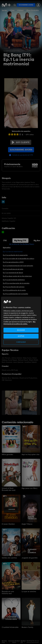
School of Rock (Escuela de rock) (9, 489)
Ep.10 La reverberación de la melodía (16, 283)
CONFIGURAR (21, 342)
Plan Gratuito (33, 10)
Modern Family (27, 627)
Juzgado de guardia (30, 558)
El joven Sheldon (8, 524)
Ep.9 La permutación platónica (14, 280)
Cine (12, 10)
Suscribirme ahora (26, 5)
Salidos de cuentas (9, 558)
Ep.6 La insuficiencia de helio (13, 269)
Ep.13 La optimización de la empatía (15, 294)
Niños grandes (7, 454)
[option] (14, 403)
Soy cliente (21, 142)
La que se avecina (29, 591)
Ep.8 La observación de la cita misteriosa (17, 276)
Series (4, 10)
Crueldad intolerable (10, 627)
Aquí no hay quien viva (31, 454)
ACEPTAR (21, 336)
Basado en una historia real (8, 592)
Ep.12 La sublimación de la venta (14, 290)
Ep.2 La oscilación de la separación (15, 255)
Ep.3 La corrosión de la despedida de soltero (19, 259)
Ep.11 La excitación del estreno (14, 287)
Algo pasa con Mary (29, 488)
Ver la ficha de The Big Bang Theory (22, 244)
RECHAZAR (21, 330)
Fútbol (20, 10)
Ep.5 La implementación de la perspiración (18, 266)
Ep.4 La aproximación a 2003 (13, 262)
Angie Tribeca (27, 524)
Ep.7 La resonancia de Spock (13, 273)
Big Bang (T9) (20, 240)
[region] (21, 322)
